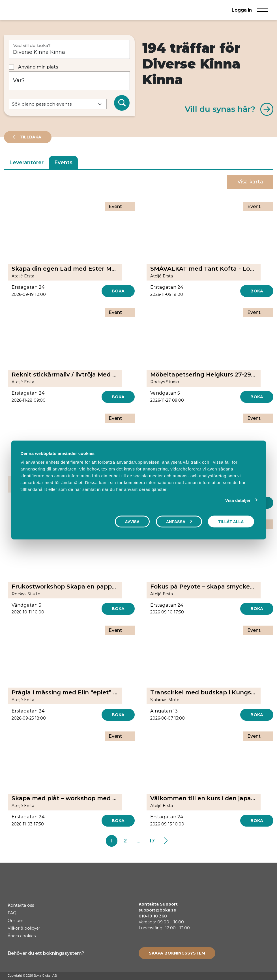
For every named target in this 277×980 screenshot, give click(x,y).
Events (63, 162)
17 (152, 841)
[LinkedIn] (267, 976)
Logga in (242, 10)
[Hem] (24, 10)
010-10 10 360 (153, 916)
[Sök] (122, 103)
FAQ (12, 913)
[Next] (166, 841)
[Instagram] (256, 976)
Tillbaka (30, 137)
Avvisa (132, 521)
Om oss (15, 921)
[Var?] (69, 81)
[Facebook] (245, 976)
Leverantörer (26, 162)
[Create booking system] (177, 953)
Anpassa (179, 521)
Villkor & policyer (24, 928)
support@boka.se (157, 910)
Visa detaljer (238, 500)
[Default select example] (58, 104)
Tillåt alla (231, 521)
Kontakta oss (21, 905)
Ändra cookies (22, 936)
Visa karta (250, 182)
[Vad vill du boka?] (69, 49)
